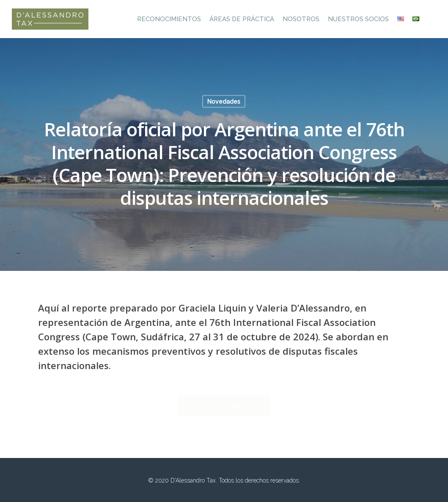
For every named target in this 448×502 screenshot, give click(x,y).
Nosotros (301, 19)
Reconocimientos (169, 19)
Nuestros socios (358, 19)
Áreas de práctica (242, 19)
